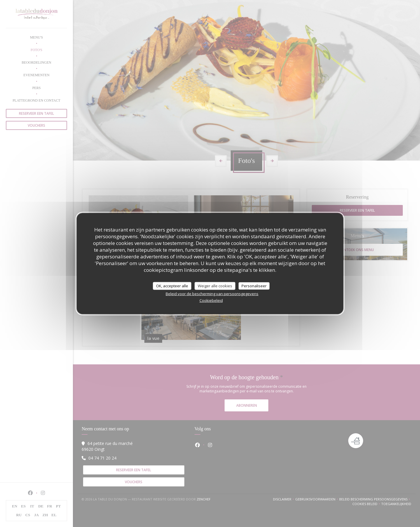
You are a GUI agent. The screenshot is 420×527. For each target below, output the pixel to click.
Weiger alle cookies (215, 286)
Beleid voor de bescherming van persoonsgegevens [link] (212, 294)
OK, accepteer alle (172, 286)
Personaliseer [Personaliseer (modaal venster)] (254, 286)
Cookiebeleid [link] (211, 300)
